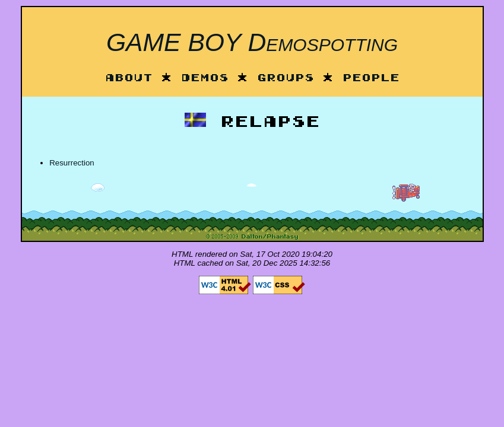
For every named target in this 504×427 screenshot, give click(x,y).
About (129, 79)
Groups (286, 79)
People (371, 79)
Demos (205, 79)
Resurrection (72, 163)
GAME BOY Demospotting (252, 42)
